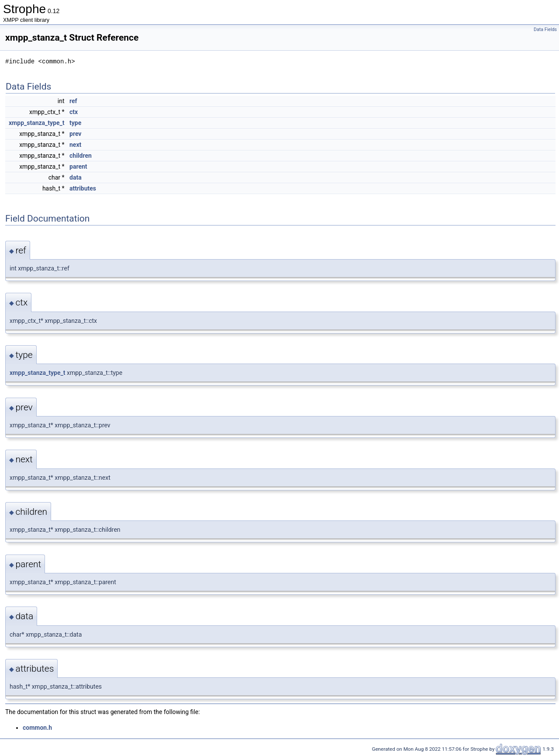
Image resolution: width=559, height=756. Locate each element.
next (75, 145)
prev (75, 134)
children (81, 156)
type (75, 123)
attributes (83, 188)
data (76, 177)
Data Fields (545, 29)
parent (78, 166)
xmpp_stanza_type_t (37, 123)
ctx (74, 112)
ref (73, 101)
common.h (37, 728)
